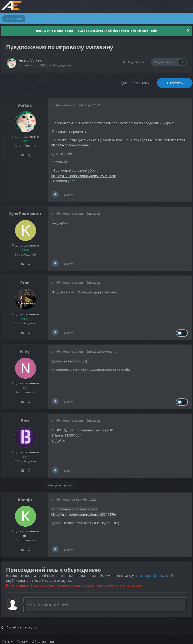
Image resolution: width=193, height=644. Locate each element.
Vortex (36, 60)
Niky (25, 352)
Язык (7, 642)
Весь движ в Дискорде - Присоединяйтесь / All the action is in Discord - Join (97, 31)
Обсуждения (61, 65)
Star (25, 283)
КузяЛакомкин (25, 214)
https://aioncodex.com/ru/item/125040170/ (84, 176)
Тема (22, 642)
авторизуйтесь (151, 576)
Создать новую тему (133, 83)
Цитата (68, 195)
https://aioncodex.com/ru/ (71, 145)
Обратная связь (45, 642)
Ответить (175, 83)
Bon (25, 421)
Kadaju (25, 500)
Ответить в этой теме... (49, 605)
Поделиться (134, 62)
